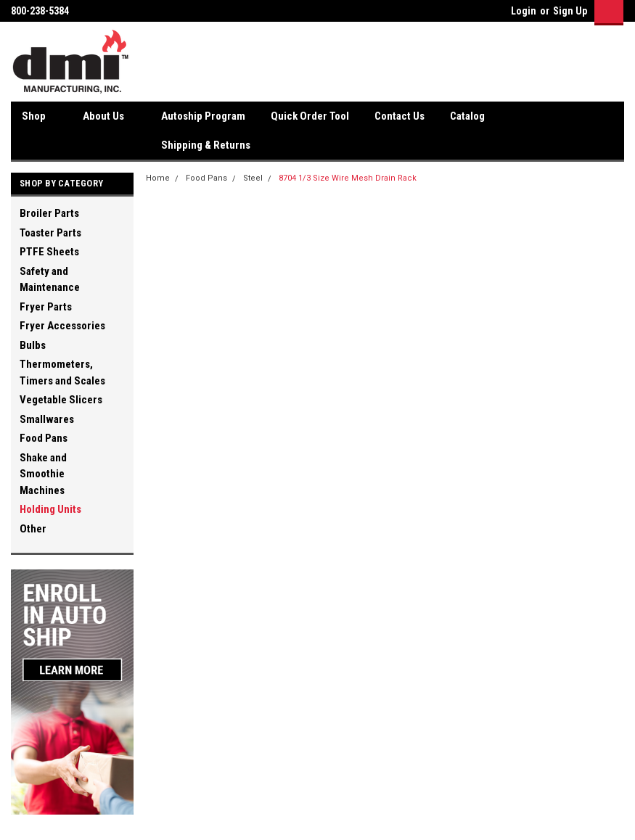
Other (33, 529)
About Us (109, 117)
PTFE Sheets (49, 252)
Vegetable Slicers (61, 400)
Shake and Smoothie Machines (43, 474)
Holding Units (50, 509)
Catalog (467, 116)
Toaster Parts (50, 233)
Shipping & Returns (206, 145)
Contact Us (400, 116)
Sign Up (570, 11)
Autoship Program (203, 116)
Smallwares (47, 419)
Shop (40, 117)
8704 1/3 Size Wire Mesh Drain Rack (348, 178)
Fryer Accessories (62, 326)
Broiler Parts (49, 213)
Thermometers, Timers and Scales (62, 372)
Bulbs (33, 345)
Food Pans (44, 438)
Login (524, 11)
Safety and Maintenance (50, 280)
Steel (253, 178)
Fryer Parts (46, 307)
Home (158, 178)
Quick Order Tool (310, 116)
